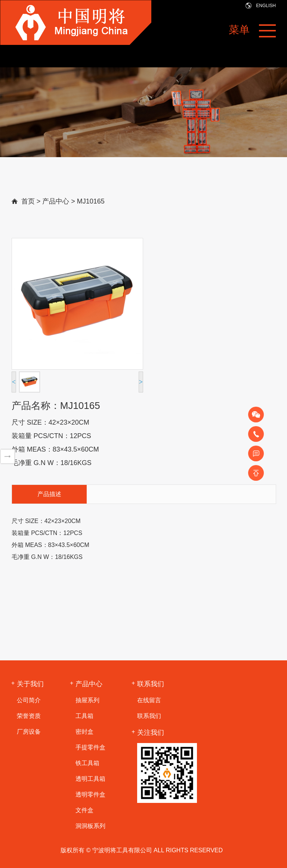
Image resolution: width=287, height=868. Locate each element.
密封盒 (84, 732)
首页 (28, 201)
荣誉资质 (29, 716)
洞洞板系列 (90, 826)
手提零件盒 (90, 747)
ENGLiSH (266, 6)
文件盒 (84, 810)
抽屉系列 (87, 700)
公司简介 (29, 700)
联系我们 (149, 716)
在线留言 (149, 700)
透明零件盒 (90, 794)
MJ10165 (91, 201)
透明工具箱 (90, 779)
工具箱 (84, 716)
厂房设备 (29, 732)
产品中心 (56, 201)
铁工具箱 (87, 763)
